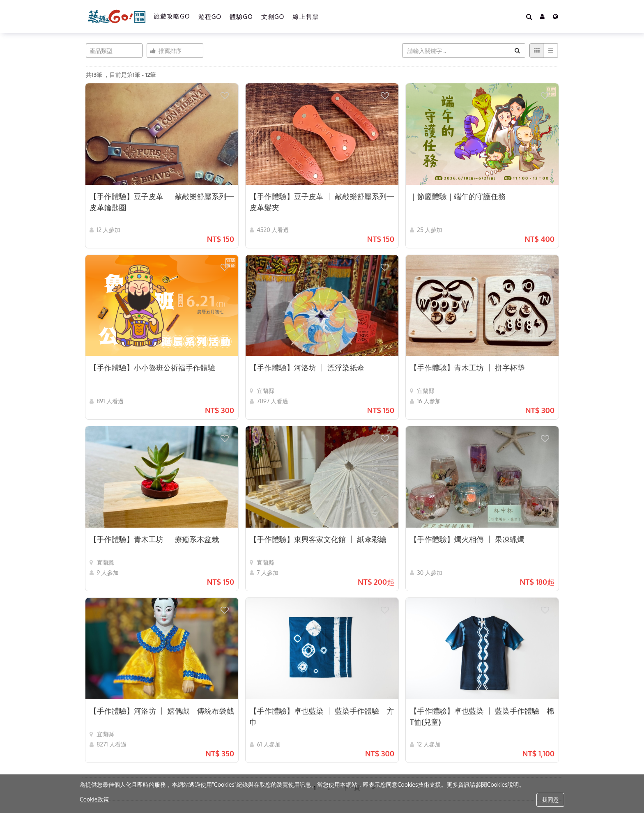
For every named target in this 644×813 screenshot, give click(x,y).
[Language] (555, 16)
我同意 (550, 800)
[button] (542, 16)
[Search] (529, 16)
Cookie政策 (94, 799)
